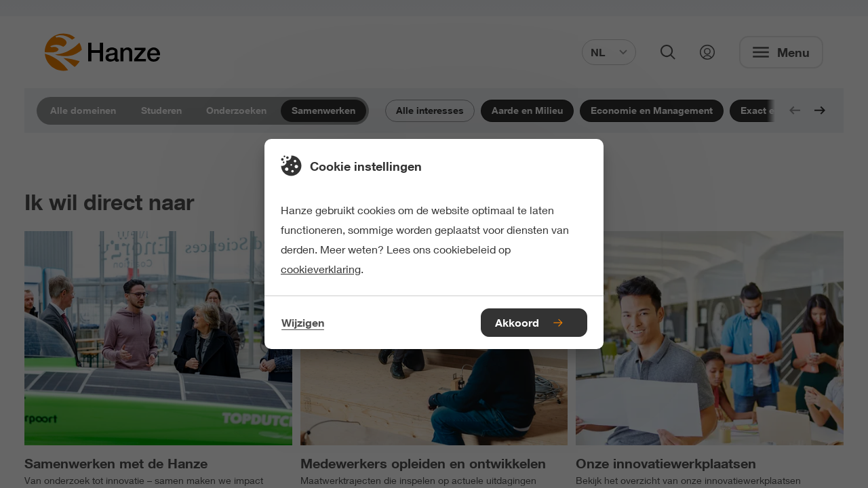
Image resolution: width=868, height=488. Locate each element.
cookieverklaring (321, 269)
